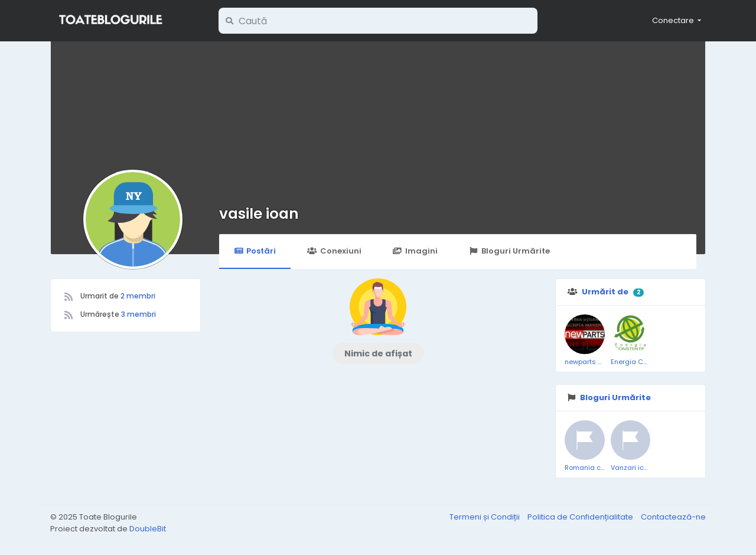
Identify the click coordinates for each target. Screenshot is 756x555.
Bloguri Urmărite (509, 251)
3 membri (139, 314)
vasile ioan (259, 214)
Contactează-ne (673, 517)
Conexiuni (334, 251)
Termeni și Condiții (485, 517)
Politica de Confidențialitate (581, 517)
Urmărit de (605, 292)
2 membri (138, 296)
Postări (255, 251)
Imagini (415, 251)
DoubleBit (148, 529)
